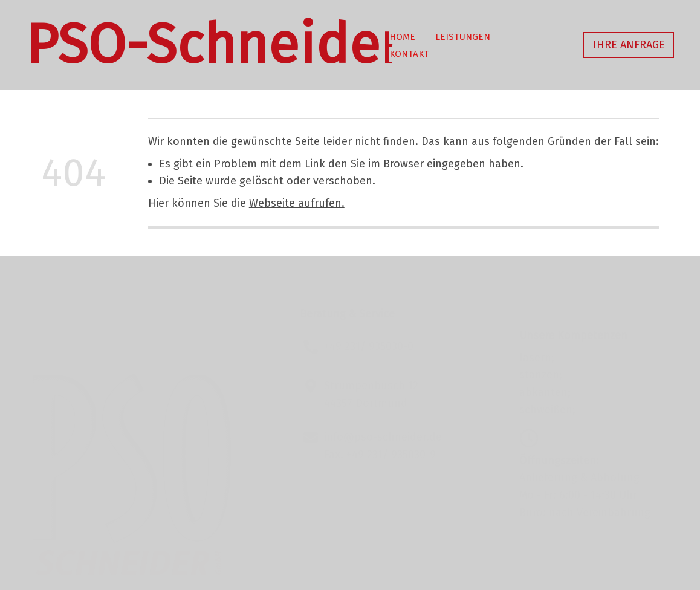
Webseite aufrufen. (297, 203)
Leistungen (463, 37)
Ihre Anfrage (629, 45)
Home (402, 37)
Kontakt (409, 54)
